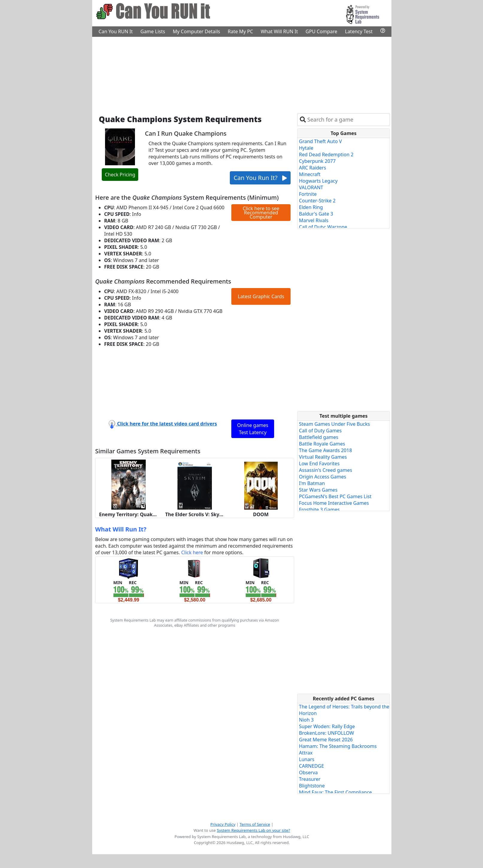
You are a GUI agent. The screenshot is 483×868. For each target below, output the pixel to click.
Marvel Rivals (314, 220)
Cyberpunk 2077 (317, 161)
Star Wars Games (318, 490)
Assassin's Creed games (326, 470)
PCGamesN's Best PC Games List (335, 496)
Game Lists (153, 31)
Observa (308, 772)
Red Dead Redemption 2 (326, 154)
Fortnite (308, 194)
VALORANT (311, 187)
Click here (192, 552)
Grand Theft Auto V (320, 141)
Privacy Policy (223, 824)
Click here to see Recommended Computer (261, 213)
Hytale (306, 148)
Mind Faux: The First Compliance (335, 792)
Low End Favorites (319, 463)
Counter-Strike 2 (317, 201)
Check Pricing (120, 175)
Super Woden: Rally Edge (327, 726)
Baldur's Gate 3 (316, 214)
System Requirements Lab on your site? (253, 830)
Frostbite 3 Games (319, 510)
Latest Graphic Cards (261, 296)
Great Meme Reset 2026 (326, 740)
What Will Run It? (121, 529)
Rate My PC (240, 31)
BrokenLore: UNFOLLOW (326, 733)
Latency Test (359, 31)
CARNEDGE (312, 766)
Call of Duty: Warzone (323, 227)
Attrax (306, 753)
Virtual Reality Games (323, 457)
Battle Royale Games (322, 444)
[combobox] (347, 120)
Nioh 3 (306, 720)
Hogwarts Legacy (318, 181)
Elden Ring (311, 207)
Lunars (307, 759)
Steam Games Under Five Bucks (334, 424)
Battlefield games (319, 437)
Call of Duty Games (320, 431)
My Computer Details (196, 31)
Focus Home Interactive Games (334, 503)
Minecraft (310, 174)
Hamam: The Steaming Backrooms (338, 746)
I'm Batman (312, 483)
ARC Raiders (313, 168)
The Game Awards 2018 (325, 450)
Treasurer (310, 779)
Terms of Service (255, 824)
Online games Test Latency (253, 429)
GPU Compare (321, 31)
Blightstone (312, 786)
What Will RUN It (279, 31)
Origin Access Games (323, 477)
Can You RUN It (116, 31)
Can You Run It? (260, 178)
